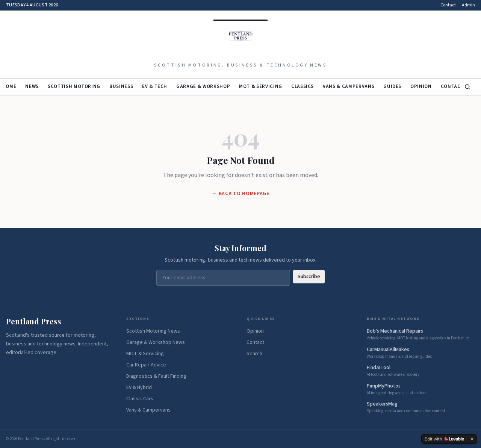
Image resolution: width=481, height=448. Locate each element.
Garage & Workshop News (156, 342)
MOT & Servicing (261, 86)
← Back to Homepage (240, 194)
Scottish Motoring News (153, 331)
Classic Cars (140, 399)
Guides (392, 86)
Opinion (421, 86)
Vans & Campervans (349, 86)
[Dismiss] (472, 439)
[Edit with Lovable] (444, 439)
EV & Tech (155, 86)
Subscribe (309, 277)
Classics (303, 86)
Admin (468, 5)
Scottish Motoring (74, 86)
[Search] (467, 87)
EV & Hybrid (139, 387)
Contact (448, 5)
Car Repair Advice (146, 365)
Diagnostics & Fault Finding (156, 376)
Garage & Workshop (203, 86)
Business (121, 86)
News (32, 86)
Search (254, 354)
